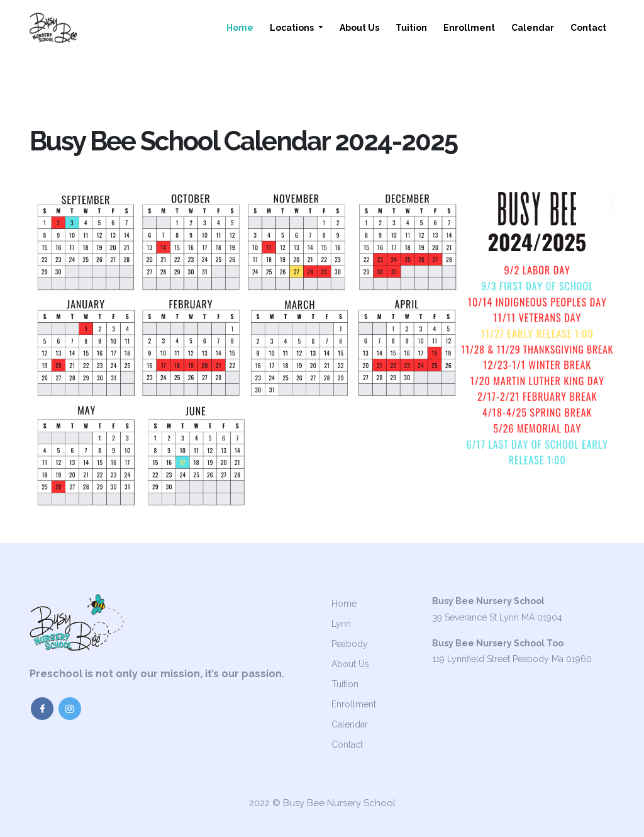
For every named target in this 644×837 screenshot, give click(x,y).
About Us (359, 28)
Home (240, 28)
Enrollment (469, 28)
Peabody (350, 644)
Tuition (411, 28)
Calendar (533, 28)
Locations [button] (293, 28)
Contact (588, 28)
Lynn (341, 624)
